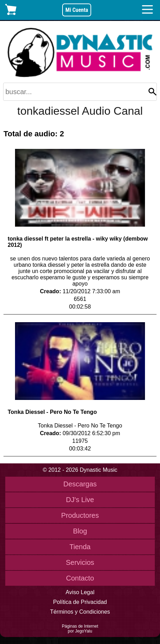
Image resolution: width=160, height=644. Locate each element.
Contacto (80, 578)
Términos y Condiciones (80, 612)
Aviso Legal (80, 592)
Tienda (80, 547)
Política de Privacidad (80, 602)
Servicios (80, 562)
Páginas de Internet (80, 626)
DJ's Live (80, 500)
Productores (80, 515)
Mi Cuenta (77, 10)
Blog (80, 531)
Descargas (80, 484)
